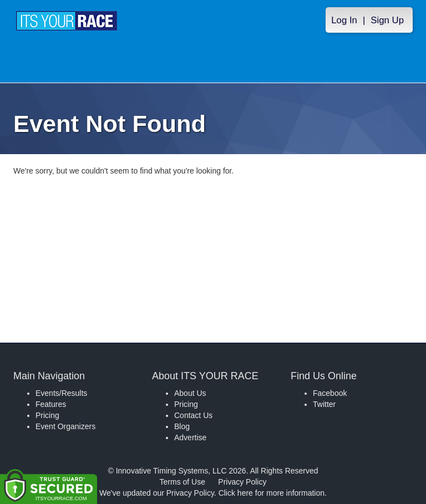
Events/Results (61, 393)
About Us (190, 393)
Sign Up (387, 20)
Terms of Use (182, 482)
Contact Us (193, 415)
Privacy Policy (242, 482)
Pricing (47, 415)
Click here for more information (272, 493)
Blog (182, 426)
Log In (344, 20)
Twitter (324, 404)
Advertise (190, 437)
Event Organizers (65, 426)
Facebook (330, 393)
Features (51, 404)
